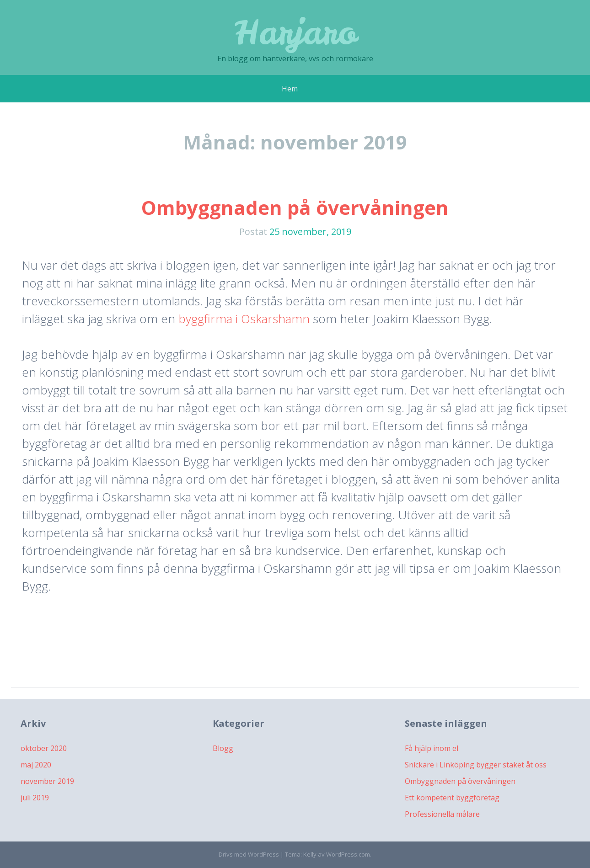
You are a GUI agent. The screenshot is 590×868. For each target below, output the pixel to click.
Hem (290, 89)
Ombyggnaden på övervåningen (295, 207)
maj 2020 (36, 765)
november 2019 (47, 781)
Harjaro (295, 32)
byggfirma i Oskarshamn (244, 319)
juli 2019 (35, 798)
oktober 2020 (44, 748)
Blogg (223, 748)
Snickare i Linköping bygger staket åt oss (476, 765)
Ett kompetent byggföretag (452, 798)
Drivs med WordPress (249, 854)
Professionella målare (442, 814)
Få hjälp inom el (432, 748)
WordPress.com (348, 854)
